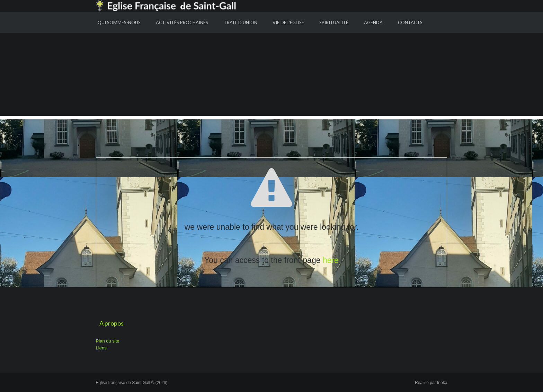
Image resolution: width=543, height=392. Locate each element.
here (331, 260)
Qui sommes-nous (119, 22)
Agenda (373, 22)
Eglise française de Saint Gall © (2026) (132, 383)
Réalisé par (431, 383)
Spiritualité (334, 22)
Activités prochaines (182, 22)
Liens (101, 348)
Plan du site (108, 341)
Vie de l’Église (288, 22)
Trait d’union (241, 22)
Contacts (410, 22)
